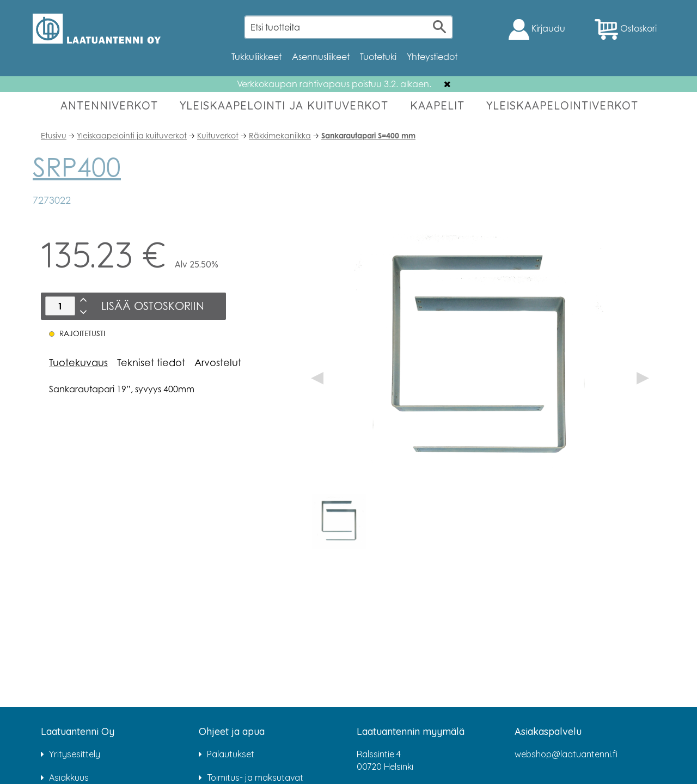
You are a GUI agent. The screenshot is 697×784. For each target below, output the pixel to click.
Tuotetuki (378, 57)
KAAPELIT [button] (437, 105)
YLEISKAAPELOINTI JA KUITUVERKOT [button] (284, 105)
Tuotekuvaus (78, 362)
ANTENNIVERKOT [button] (109, 105)
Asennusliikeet (321, 57)
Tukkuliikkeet (256, 57)
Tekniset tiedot (151, 362)
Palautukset (231, 754)
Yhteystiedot (432, 57)
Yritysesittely (75, 754)
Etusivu (54, 135)
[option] (339, 521)
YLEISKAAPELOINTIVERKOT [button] (562, 105)
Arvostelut (218, 362)
